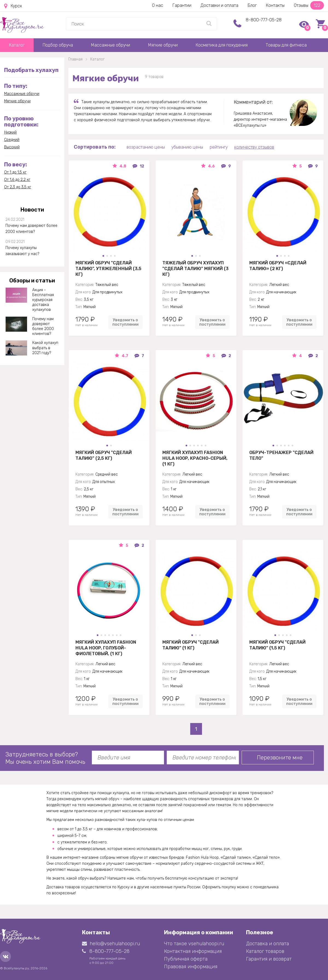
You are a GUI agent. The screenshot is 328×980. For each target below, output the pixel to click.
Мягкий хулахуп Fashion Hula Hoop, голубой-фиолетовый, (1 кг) (106, 648)
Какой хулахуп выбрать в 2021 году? (45, 348)
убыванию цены (187, 147)
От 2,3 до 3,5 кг (18, 187)
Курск (13, 6)
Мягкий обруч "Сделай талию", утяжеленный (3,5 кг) (108, 268)
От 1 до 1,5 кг (15, 172)
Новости (32, 210)
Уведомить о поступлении (125, 322)
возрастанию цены (146, 147)
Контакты (275, 5)
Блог (252, 5)
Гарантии (182, 5)
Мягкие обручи (163, 45)
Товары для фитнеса (286, 45)
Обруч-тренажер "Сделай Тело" (281, 455)
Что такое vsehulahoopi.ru (194, 944)
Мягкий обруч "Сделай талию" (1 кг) (191, 645)
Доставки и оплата (219, 5)
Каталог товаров (265, 951)
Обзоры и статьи (32, 281)
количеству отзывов (254, 147)
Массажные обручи (111, 45)
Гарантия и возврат (269, 959)
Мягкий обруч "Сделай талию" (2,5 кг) (104, 455)
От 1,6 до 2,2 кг (17, 180)
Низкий (10, 132)
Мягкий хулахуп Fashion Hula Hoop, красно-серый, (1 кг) (195, 458)
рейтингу (219, 147)
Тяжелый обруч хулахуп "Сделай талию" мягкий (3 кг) (195, 268)
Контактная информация (193, 951)
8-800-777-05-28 (264, 20)
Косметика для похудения (222, 45)
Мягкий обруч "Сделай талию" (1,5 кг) (277, 645)
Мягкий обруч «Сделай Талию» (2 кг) (278, 266)
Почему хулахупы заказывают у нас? (22, 251)
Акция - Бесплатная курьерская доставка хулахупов (43, 300)
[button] (103, 256)
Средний (12, 140)
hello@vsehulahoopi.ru (111, 944)
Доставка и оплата (267, 944)
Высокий (12, 147)
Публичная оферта (186, 959)
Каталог (17, 45)
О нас (158, 5)
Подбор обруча (58, 45)
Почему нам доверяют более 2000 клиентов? (31, 229)
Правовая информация (191, 967)
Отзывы (309, 5)
